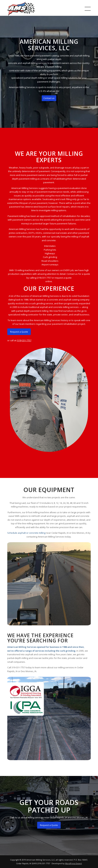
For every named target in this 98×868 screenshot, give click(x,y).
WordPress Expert (73, 863)
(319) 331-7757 (24, 340)
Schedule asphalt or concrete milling (26, 533)
